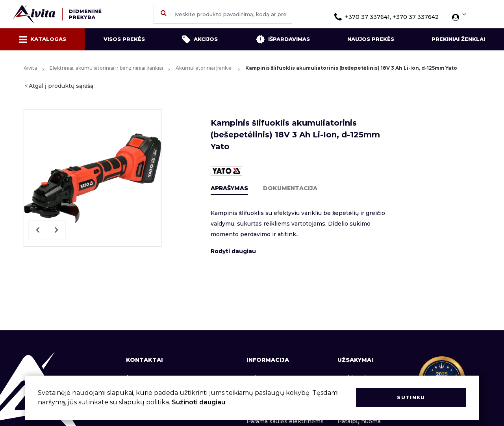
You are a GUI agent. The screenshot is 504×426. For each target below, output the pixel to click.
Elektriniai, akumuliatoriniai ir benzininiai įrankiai (106, 68)
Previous (38, 230)
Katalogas (43, 39)
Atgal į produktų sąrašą (61, 86)
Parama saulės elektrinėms (285, 421)
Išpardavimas (283, 39)
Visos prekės (124, 39)
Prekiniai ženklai (458, 39)
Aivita (30, 68)
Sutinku (411, 397)
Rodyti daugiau (233, 251)
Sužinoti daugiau (198, 402)
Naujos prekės (371, 39)
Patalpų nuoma (359, 421)
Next (56, 230)
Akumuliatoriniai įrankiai (204, 68)
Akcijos (200, 39)
